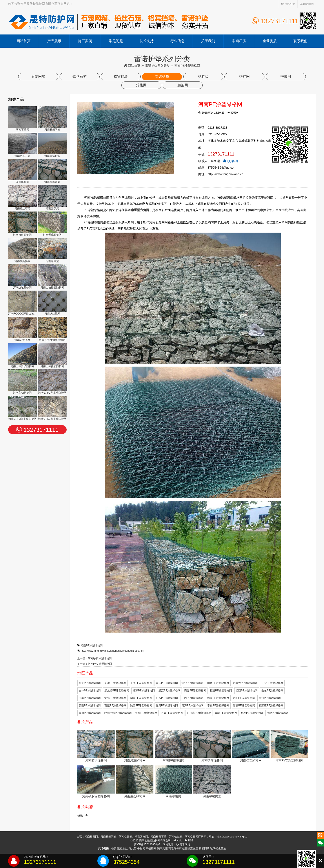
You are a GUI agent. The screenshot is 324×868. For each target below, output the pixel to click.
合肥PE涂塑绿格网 (278, 713)
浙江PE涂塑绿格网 (169, 691)
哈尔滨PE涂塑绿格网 (199, 713)
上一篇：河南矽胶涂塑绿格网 (95, 658)
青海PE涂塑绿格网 (193, 705)
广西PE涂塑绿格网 (193, 698)
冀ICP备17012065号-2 (147, 844)
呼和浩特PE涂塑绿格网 (118, 713)
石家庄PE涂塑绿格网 (271, 705)
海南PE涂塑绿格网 (218, 698)
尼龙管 (133, 848)
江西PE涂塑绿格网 (247, 691)
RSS (189, 841)
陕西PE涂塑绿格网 (141, 705)
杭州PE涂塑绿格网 (252, 713)
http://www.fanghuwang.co (225, 174)
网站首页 (24, 41)
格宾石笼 (116, 848)
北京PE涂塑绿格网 (90, 683)
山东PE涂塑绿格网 (272, 691)
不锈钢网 (151, 848)
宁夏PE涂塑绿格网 (218, 705)
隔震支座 (162, 848)
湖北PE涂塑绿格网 (115, 698)
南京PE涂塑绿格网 (226, 713)
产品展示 (54, 41)
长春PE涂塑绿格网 (172, 713)
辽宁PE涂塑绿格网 (272, 683)
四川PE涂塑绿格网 (244, 698)
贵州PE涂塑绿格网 (270, 698)
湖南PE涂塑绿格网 (141, 698)
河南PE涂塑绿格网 (92, 646)
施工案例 (85, 41)
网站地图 (307, 4)
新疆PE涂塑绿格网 (244, 705)
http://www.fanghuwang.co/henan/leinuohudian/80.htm (112, 651)
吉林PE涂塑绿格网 (90, 691)
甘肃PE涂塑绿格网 (167, 705)
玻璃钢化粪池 (218, 848)
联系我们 (300, 41)
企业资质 (270, 41)
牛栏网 (141, 848)
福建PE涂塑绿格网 (221, 691)
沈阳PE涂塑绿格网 (146, 713)
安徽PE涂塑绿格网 (195, 691)
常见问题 (116, 41)
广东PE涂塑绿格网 (167, 698)
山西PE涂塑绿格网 (218, 683)
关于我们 (208, 41)
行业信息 (177, 41)
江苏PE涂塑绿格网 (144, 691)
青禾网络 (183, 844)
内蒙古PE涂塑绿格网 (245, 683)
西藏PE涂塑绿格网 (115, 705)
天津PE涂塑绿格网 (115, 683)
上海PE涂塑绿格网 (141, 683)
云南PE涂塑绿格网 (90, 705)
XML (178, 841)
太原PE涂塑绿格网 (90, 713)
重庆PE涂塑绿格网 (167, 683)
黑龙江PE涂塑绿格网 (117, 691)
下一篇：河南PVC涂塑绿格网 (95, 664)
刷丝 (125, 848)
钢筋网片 (204, 848)
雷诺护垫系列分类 (157, 66)
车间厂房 (239, 41)
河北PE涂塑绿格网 (193, 683)
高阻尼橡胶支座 (178, 848)
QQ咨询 (230, 161)
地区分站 (288, 4)
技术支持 (147, 41)
